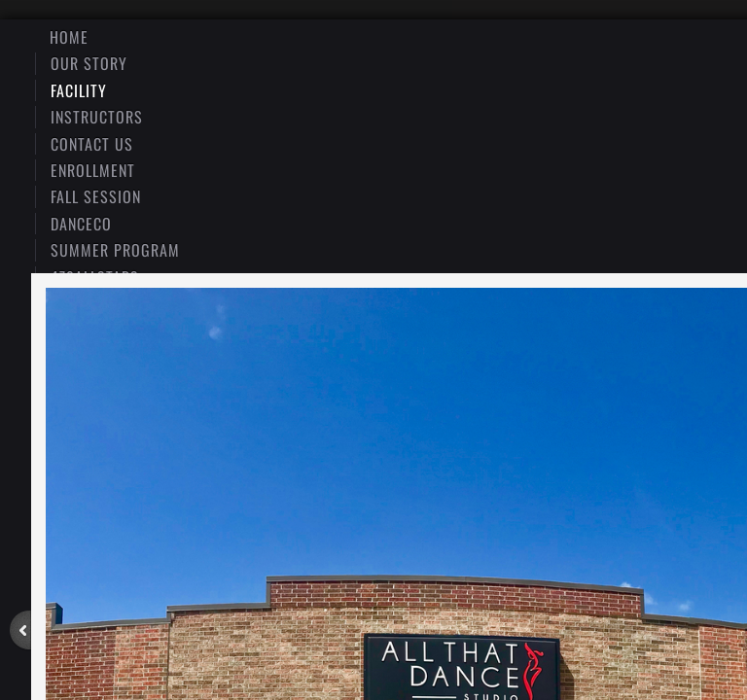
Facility (79, 90)
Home (69, 37)
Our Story (89, 63)
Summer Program (115, 250)
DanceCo (81, 224)
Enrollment (93, 170)
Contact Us (92, 144)
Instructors (97, 117)
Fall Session (96, 196)
